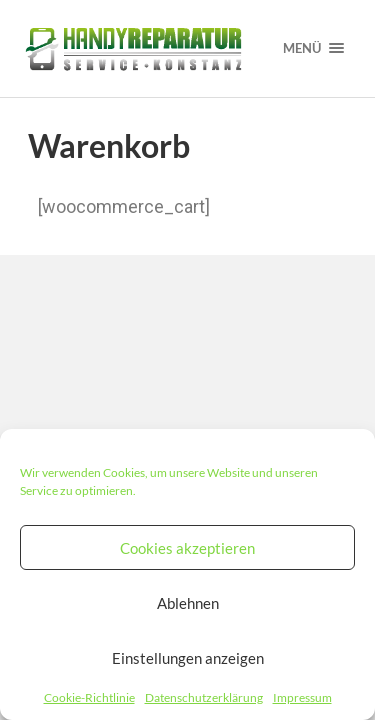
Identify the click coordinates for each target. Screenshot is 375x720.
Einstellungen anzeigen (188, 658)
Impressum (302, 697)
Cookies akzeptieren (187, 548)
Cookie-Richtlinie (89, 697)
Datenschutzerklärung (204, 697)
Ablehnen (188, 603)
